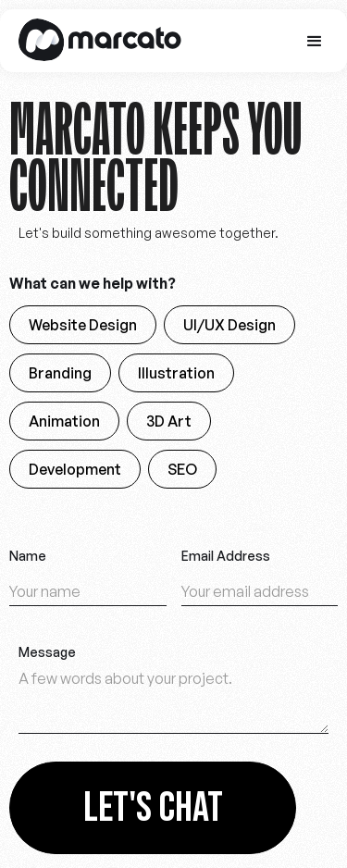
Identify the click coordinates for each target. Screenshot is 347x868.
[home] (95, 41)
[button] (315, 42)
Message (47, 652)
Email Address (226, 556)
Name (28, 556)
